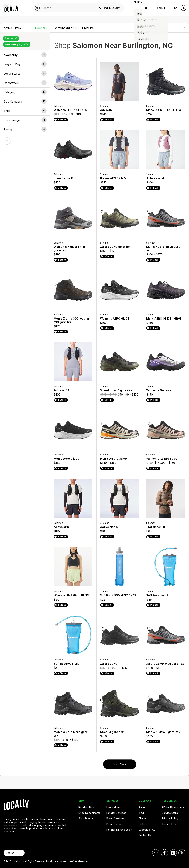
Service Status (170, 813)
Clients (142, 818)
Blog (141, 813)
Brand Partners (115, 824)
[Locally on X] (182, 853)
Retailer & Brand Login (119, 830)
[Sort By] (168, 28)
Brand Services (115, 818)
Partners (143, 824)
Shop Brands (86, 818)
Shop (136, 8)
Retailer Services (116, 813)
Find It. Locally (105, 8)
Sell (148, 8)
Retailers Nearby (88, 807)
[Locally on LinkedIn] (173, 853)
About (161, 8)
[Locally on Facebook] (164, 853)
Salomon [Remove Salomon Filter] (11, 38)
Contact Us (145, 835)
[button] (25, 55)
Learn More (113, 807)
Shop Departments (89, 813)
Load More (120, 764)
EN (176, 8)
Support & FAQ (147, 830)
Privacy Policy (170, 818)
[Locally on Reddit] (156, 853)
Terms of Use (170, 824)
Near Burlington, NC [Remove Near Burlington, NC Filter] (17, 44)
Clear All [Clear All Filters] (41, 28)
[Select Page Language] (14, 853)
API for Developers (173, 807)
